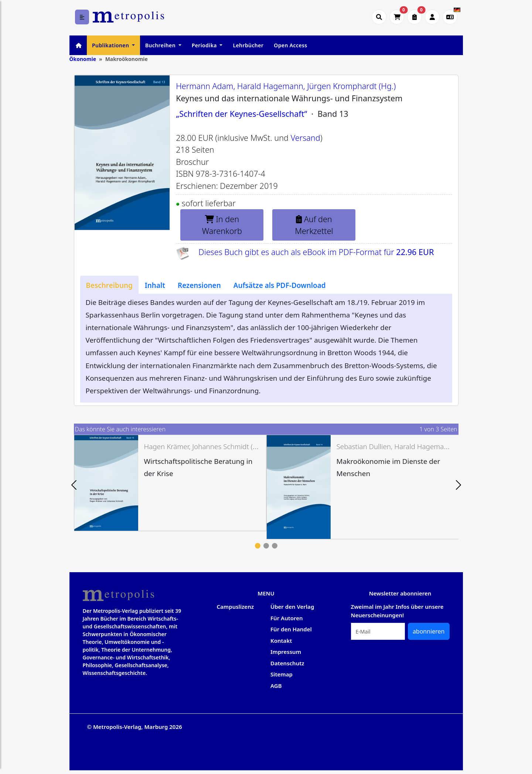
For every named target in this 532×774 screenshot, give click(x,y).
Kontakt (281, 641)
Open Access (290, 45)
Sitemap (282, 674)
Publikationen (111, 45)
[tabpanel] (170, 483)
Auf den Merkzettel (314, 225)
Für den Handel (291, 629)
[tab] (109, 285)
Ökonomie (83, 59)
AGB (276, 686)
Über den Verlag (292, 607)
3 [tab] (275, 546)
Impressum (286, 652)
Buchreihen (161, 45)
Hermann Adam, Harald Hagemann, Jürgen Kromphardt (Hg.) (286, 86)
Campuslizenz (235, 607)
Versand (306, 138)
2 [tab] (266, 546)
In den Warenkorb (222, 225)
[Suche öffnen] (379, 17)
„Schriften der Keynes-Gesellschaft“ (241, 114)
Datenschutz (287, 663)
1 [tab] (258, 546)
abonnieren (429, 631)
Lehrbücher (248, 45)
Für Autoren (287, 618)
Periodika (205, 45)
